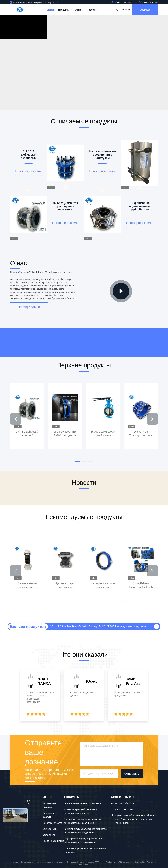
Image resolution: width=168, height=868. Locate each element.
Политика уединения (53, 841)
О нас (79, 10)
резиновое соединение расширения (82, 803)
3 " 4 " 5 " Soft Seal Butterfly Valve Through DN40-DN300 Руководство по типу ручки (98, 627)
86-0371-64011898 (148, 2)
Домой (51, 10)
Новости (92, 10)
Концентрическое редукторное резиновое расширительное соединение (85, 831)
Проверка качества (52, 823)
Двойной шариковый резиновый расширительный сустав (80, 811)
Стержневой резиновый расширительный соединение (85, 850)
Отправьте (132, 774)
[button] (16, 419)
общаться (145, 10)
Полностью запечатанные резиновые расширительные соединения (83, 821)
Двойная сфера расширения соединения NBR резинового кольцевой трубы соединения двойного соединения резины (65, 586)
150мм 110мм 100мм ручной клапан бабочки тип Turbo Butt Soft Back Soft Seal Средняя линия (103, 434)
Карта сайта (49, 835)
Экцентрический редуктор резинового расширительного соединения (83, 841)
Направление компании (49, 805)
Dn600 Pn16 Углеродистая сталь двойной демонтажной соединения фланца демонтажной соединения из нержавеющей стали (141, 434)
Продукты (65, 10)
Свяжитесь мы (50, 829)
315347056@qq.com (122, 2)
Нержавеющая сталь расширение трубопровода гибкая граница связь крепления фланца (103, 586)
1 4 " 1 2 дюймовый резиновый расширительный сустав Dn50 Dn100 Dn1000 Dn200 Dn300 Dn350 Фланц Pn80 (27, 434)
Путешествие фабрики (49, 815)
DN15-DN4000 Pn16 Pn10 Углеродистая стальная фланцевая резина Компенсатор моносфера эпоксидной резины (65, 434)
